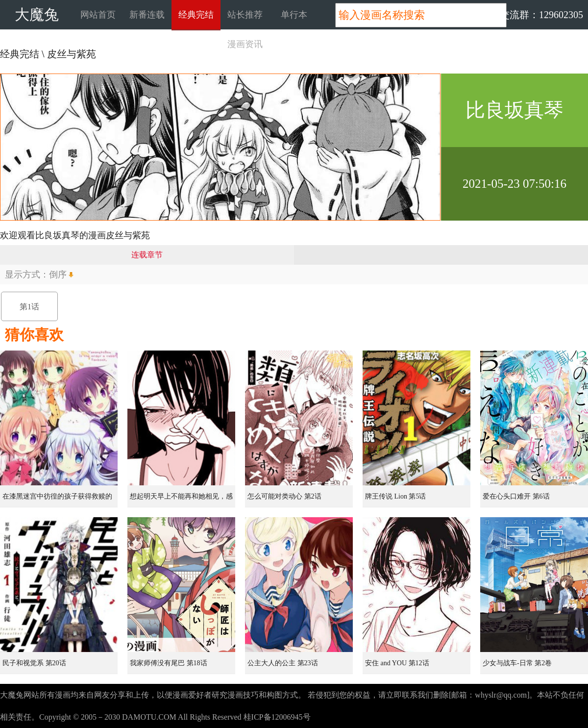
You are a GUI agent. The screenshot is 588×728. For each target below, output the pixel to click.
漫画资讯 (245, 44)
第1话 (29, 307)
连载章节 (147, 255)
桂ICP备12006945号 (277, 717)
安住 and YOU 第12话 (397, 663)
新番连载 (147, 15)
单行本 (294, 15)
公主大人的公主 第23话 (283, 663)
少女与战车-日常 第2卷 (517, 663)
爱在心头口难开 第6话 (516, 496)
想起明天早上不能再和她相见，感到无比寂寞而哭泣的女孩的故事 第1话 (182, 500)
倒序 (58, 275)
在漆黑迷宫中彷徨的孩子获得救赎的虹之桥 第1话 (57, 500)
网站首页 (98, 15)
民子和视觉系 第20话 (34, 663)
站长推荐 (245, 15)
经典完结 (196, 15)
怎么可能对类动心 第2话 (284, 496)
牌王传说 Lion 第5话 (395, 496)
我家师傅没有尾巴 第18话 (169, 663)
